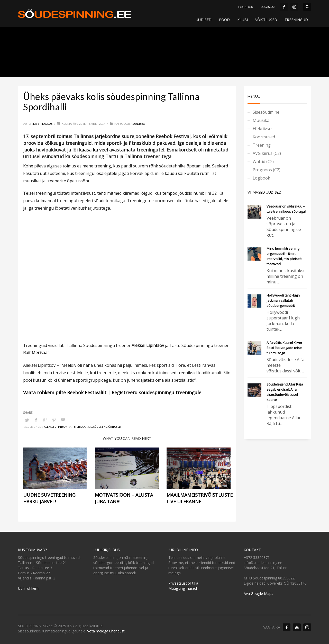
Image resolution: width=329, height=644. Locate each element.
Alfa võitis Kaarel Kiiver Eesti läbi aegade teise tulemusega (284, 348)
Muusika (261, 120)
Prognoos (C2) (267, 170)
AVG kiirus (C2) (267, 153)
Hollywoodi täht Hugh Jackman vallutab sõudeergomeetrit (283, 300)
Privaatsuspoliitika (183, 583)
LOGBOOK (246, 7)
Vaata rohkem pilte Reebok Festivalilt (65, 392)
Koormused (264, 137)
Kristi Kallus (43, 124)
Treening (262, 145)
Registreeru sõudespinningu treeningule (156, 392)
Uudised (139, 124)
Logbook (261, 178)
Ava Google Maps (258, 593)
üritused (115, 427)
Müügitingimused (183, 588)
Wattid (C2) (263, 162)
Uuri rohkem (28, 588)
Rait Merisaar (78, 427)
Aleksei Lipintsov (55, 427)
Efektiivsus (263, 129)
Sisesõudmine (98, 427)
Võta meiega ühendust (106, 631)
